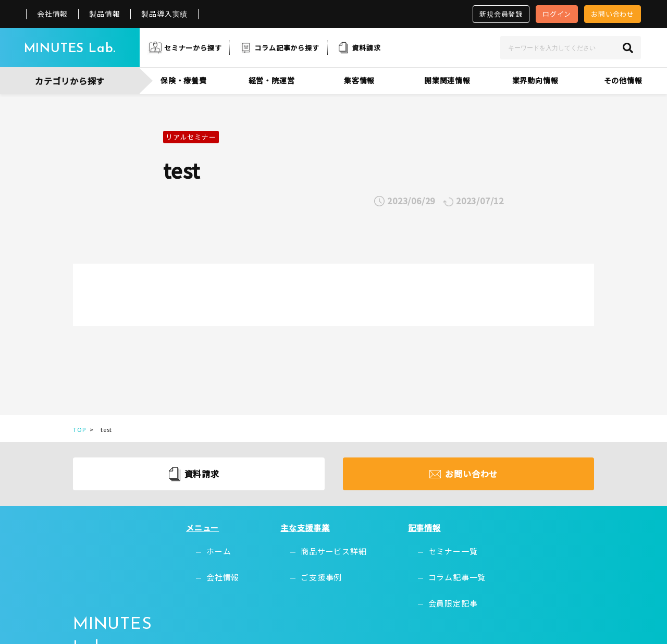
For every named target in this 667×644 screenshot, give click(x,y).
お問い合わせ (613, 14)
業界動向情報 (535, 80)
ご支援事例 (317, 562)
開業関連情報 (447, 80)
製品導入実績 (164, 14)
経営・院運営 (272, 80)
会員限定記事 (429, 579)
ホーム (234, 546)
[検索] (628, 48)
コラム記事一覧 (433, 562)
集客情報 (359, 80)
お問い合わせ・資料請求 (549, 579)
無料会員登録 (528, 546)
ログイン (557, 14)
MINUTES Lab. (70, 49)
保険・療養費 (184, 80)
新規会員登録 (501, 14)
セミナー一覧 (429, 546)
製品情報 (104, 14)
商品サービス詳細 (329, 546)
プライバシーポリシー (486, 625)
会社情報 (52, 14)
